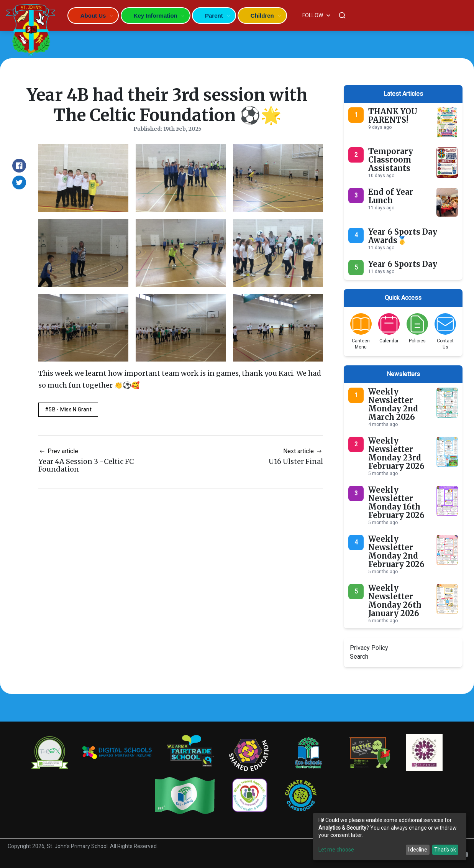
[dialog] (390, 837)
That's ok (445, 850)
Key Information (156, 16)
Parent (214, 16)
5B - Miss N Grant (70, 409)
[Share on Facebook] (19, 166)
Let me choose (336, 850)
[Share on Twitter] (19, 182)
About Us (93, 16)
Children (262, 16)
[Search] (342, 15)
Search (359, 657)
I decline (417, 850)
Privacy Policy (369, 648)
